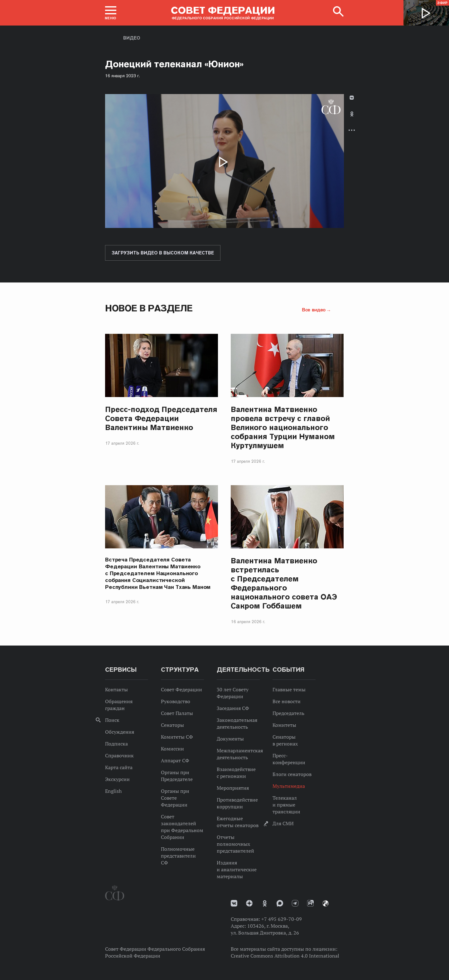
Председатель (288, 713)
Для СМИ (283, 823)
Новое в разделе (149, 308)
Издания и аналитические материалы (237, 869)
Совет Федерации (181, 689)
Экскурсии (117, 779)
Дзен (249, 903)
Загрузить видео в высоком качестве (163, 253)
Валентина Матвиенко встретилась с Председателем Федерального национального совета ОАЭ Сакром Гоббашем (284, 583)
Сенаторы (172, 725)
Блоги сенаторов (292, 774)
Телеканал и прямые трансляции (286, 805)
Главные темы (289, 689)
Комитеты (284, 725)
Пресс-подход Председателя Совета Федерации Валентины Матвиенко (161, 418)
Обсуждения (120, 732)
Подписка (116, 744)
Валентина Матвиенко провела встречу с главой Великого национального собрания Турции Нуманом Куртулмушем (283, 427)
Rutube (310, 903)
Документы (230, 739)
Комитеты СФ (177, 737)
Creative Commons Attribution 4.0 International (285, 956)
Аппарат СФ (175, 760)
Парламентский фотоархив (326, 903)
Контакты (116, 689)
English (113, 791)
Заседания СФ (233, 708)
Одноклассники (352, 114)
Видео (132, 38)
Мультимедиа (289, 786)
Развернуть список (352, 130)
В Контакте (352, 98)
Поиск (112, 720)
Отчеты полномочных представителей (235, 844)
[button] (111, 13)
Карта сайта (119, 767)
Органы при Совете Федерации (175, 798)
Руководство (176, 701)
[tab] (352, 119)
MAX (280, 903)
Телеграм (295, 903)
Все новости (287, 701)
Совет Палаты (177, 713)
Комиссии (172, 749)
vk (234, 903)
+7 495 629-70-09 (282, 919)
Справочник (119, 755)
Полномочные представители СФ (178, 856)
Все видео (314, 310)
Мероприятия (233, 788)
